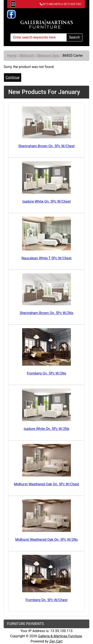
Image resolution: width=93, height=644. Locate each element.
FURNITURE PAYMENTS (25, 624)
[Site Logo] (46, 24)
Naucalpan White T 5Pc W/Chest (46, 258)
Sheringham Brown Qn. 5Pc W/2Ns (46, 313)
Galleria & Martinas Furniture (60, 636)
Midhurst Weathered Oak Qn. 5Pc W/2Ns (46, 540)
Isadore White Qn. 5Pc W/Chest (46, 201)
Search (74, 37)
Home (12, 56)
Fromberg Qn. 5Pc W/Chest (46, 600)
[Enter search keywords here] (38, 37)
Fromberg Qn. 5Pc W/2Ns (47, 373)
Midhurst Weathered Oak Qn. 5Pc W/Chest (46, 484)
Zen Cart (56, 641)
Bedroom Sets (48, 56)
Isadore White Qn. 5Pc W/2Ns (46, 429)
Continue (13, 77)
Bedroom (27, 56)
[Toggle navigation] (13, 4)
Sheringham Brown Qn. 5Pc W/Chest (47, 146)
